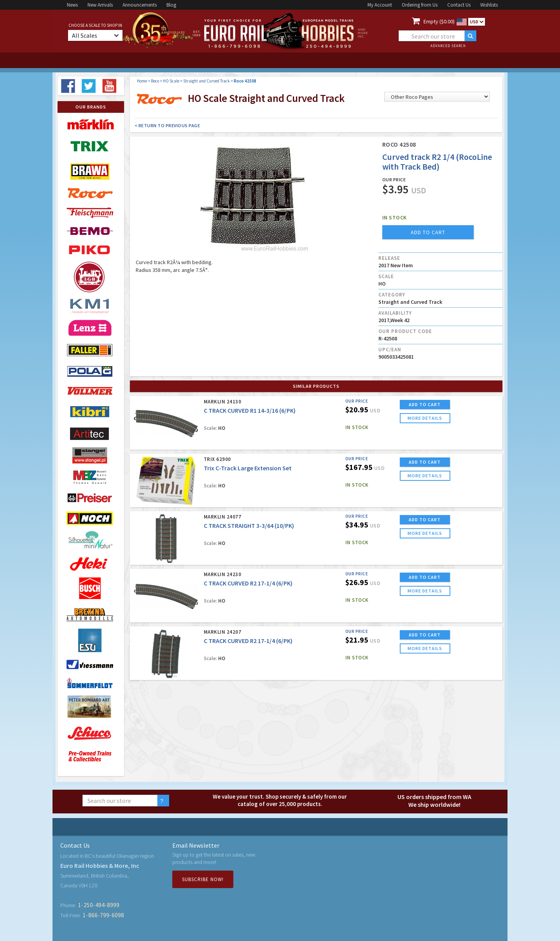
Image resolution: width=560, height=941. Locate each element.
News (72, 5)
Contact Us (459, 5)
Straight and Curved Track (206, 81)
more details (425, 418)
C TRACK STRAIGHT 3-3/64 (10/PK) (249, 526)
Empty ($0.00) (439, 21)
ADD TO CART (425, 404)
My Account (380, 5)
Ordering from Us (420, 5)
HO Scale (171, 81)
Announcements (140, 5)
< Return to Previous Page (167, 125)
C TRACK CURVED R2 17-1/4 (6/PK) (248, 583)
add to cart (428, 232)
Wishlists (489, 5)
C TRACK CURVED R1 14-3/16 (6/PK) (250, 410)
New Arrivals (100, 5)
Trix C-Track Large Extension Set (248, 468)
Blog (171, 5)
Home (142, 81)
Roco (155, 81)
